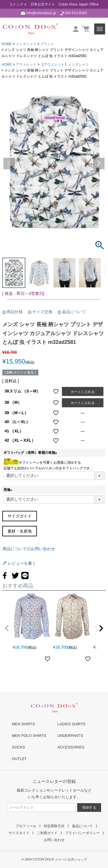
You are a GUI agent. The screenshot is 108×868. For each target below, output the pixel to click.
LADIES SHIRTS (71, 724)
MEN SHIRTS (23, 724)
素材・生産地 (20, 531)
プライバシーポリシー (82, 833)
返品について (74, 312)
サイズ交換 (42, 312)
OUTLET (19, 759)
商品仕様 (15, 312)
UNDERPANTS (70, 736)
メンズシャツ (26, 44)
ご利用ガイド (47, 833)
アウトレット (26, 65)
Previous (9, 164)
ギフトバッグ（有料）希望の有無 (31, 453)
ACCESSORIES (71, 747)
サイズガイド (20, 516)
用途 (9, 490)
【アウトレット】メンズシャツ (65, 65)
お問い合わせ (54, 840)
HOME (7, 44)
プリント (47, 44)
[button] (7, 628)
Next (99, 164)
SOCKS (18, 747)
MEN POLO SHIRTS (29, 736)
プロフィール (26, 826)
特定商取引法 (54, 826)
